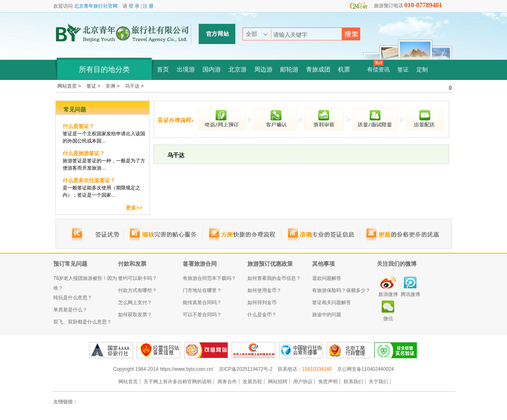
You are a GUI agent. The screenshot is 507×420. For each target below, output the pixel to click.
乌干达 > (134, 86)
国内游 (212, 69)
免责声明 (328, 382)
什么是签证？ (78, 126)
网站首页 (128, 382)
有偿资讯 (378, 70)
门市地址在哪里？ (202, 290)
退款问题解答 (327, 278)
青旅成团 (318, 69)
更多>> (134, 208)
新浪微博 (388, 294)
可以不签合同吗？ (202, 315)
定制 (422, 70)
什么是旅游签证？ (84, 153)
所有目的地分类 (104, 69)
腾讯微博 (410, 294)
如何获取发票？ (135, 315)
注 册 (148, 6)
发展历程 (252, 382)
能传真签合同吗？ (202, 302)
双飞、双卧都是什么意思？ (82, 322)
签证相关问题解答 (332, 302)
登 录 (134, 6)
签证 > (94, 86)
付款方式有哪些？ (137, 290)
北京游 (238, 69)
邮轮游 (289, 69)
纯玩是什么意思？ (73, 298)
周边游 (263, 69)
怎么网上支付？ (135, 302)
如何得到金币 (262, 302)
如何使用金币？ (264, 290)
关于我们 (378, 382)
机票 (344, 69)
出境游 (186, 69)
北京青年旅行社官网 (96, 6)
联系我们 (353, 382)
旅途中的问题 (327, 315)
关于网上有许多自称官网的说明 (177, 382)
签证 (403, 70)
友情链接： (65, 402)
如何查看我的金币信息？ (274, 278)
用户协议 (303, 382)
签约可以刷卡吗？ (137, 278)
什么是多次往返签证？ (89, 180)
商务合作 (227, 382)
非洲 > (113, 86)
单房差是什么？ (70, 310)
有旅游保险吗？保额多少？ (341, 290)
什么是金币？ (262, 315)
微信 (388, 319)
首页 (163, 69)
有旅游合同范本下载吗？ (209, 278)
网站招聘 (278, 382)
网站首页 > (70, 86)
